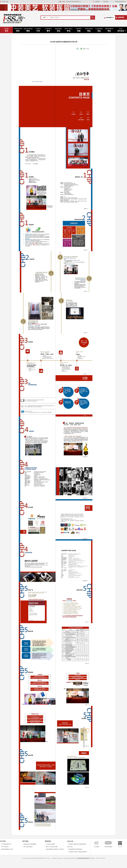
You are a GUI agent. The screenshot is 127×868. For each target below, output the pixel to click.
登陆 (64, 2)
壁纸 (28, 30)
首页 (6, 30)
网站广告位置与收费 (52, 847)
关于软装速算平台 (6, 844)
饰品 (109, 30)
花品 (99, 30)
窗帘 (48, 30)
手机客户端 (5, 2)
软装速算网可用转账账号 (75, 849)
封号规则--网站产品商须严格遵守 (78, 852)
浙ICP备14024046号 (83, 858)
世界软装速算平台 (15, 18)
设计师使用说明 (28, 847)
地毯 (79, 30)
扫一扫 (120, 847)
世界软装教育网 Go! (121, 2)
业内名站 (121, 30)
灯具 (38, 30)
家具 (18, 30)
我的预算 (106, 2)
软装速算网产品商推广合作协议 (55, 849)
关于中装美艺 (5, 847)
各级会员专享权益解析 (30, 844)
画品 (89, 30)
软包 (69, 30)
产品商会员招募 (50, 844)
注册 (60, 2)
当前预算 (97, 2)
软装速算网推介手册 (7, 849)
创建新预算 (121, 17)
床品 (58, 30)
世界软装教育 (108, 847)
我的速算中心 (110, 18)
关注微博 (97, 847)
